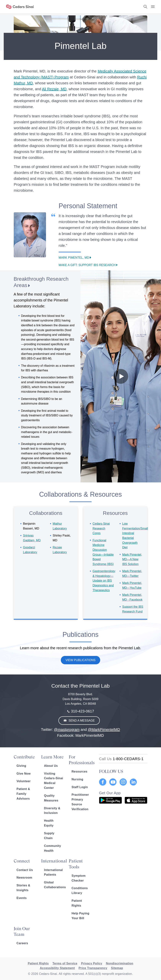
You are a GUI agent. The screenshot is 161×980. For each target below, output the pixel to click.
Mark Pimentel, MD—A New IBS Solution (132, 559)
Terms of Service (65, 963)
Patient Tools (76, 864)
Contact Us (25, 870)
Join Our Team (22, 932)
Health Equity (49, 823)
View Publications (80, 660)
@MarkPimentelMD (104, 730)
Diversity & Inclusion (52, 811)
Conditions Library (80, 891)
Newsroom (24, 878)
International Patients (53, 872)
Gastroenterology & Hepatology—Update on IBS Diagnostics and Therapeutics (104, 581)
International (54, 861)
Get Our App (110, 793)
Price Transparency (93, 968)
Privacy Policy (92, 963)
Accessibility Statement (57, 968)
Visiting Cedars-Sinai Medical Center (54, 781)
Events (22, 898)
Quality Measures (51, 798)
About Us (51, 766)
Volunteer (24, 781)
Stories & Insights (23, 888)
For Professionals (81, 760)
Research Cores (101, 528)
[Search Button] (145, 7)
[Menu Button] (153, 7)
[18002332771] (121, 759)
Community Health (52, 848)
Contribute (24, 757)
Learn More (52, 757)
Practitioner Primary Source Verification (80, 802)
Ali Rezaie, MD (54, 89)
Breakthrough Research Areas (41, 282)
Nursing (77, 779)
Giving (21, 766)
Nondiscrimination (120, 963)
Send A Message (81, 721)
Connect (22, 861)
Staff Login (80, 787)
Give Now (24, 774)
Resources (79, 772)
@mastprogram (67, 730)
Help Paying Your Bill (80, 916)
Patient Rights (77, 903)
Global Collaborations (54, 885)
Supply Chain (49, 836)
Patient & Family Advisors (23, 794)
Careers (22, 943)
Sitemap (117, 968)
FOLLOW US (111, 771)
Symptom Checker (79, 878)
